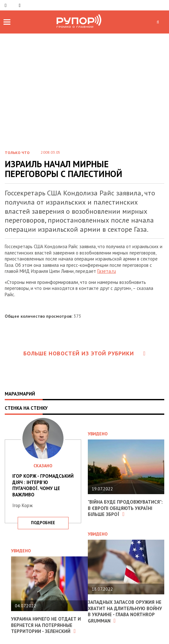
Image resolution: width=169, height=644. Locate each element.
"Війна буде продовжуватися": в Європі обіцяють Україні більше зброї (125, 508)
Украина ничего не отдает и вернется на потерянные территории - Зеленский (46, 625)
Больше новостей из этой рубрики (85, 353)
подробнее (43, 523)
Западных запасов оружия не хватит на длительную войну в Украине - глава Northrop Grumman (125, 611)
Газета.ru (107, 271)
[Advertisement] (84, 97)
